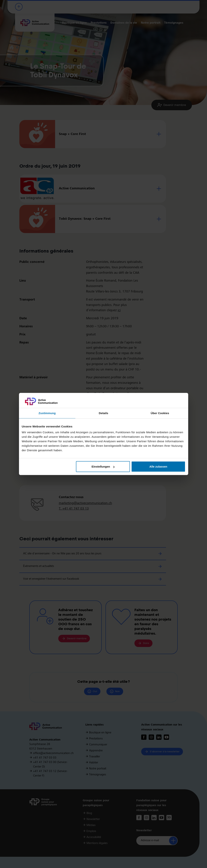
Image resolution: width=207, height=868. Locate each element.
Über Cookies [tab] (160, 413)
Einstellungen (103, 467)
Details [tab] (104, 413)
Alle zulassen (158, 467)
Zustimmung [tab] (47, 413)
